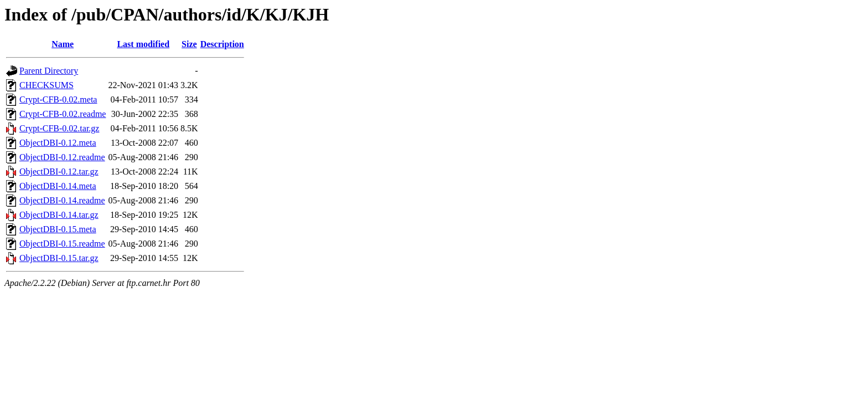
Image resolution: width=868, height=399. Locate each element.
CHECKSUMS (46, 85)
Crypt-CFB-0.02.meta (58, 99)
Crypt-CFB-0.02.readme (63, 114)
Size (189, 44)
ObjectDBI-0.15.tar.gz (59, 258)
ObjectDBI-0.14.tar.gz (59, 215)
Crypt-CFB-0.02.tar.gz (59, 128)
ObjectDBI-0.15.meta (58, 229)
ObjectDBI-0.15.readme (62, 244)
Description (222, 44)
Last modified (143, 44)
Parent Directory (49, 71)
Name (63, 44)
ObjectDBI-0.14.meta (58, 186)
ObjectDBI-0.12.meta (58, 143)
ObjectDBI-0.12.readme (62, 157)
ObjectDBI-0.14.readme (62, 200)
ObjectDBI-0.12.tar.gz (59, 172)
